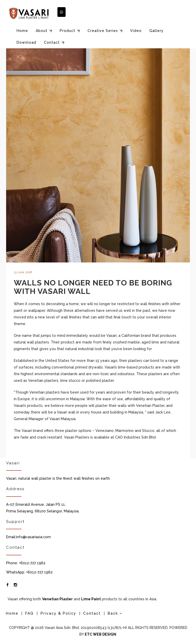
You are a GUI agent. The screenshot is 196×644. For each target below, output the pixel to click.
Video (136, 31)
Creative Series (103, 31)
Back (115, 613)
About (42, 31)
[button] (62, 12)
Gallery (156, 31)
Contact (52, 42)
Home (22, 31)
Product (68, 31)
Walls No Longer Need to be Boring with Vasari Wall (93, 287)
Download (26, 42)
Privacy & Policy (58, 613)
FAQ (29, 613)
